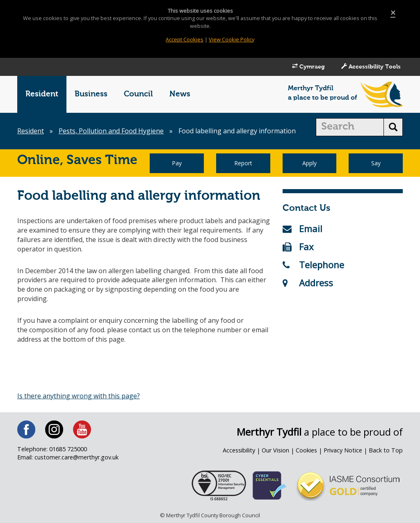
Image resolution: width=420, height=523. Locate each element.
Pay (177, 163)
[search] (350, 127)
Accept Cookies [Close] (185, 39)
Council (138, 94)
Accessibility (239, 450)
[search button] (393, 127)
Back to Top (386, 450)
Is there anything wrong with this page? (79, 396)
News (180, 94)
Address (308, 283)
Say (376, 163)
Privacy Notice (343, 450)
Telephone (313, 265)
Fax (298, 247)
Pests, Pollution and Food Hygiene (111, 131)
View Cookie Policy (232, 39)
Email (302, 228)
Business (91, 94)
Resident (42, 94)
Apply (309, 163)
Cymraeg (308, 66)
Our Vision (275, 450)
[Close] (393, 13)
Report (243, 163)
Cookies (306, 450)
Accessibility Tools (371, 66)
